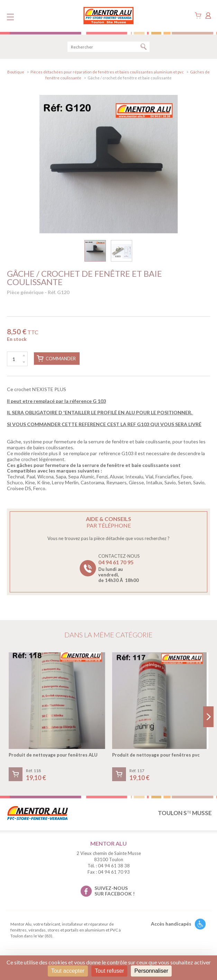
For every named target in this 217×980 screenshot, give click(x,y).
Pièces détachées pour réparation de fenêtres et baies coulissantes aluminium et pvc (107, 72)
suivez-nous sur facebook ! (115, 891)
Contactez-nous (119, 568)
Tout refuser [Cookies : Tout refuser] (109, 971)
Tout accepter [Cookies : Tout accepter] (68, 971)
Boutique (16, 72)
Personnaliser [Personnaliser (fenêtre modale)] (151, 971)
